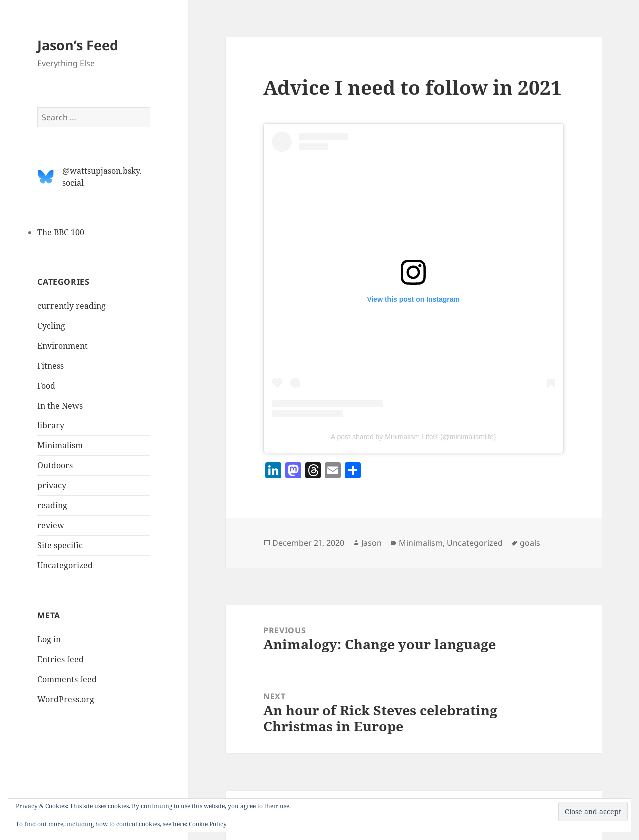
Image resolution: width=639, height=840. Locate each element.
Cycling (51, 326)
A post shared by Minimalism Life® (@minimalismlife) (413, 437)
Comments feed (67, 679)
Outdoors (55, 465)
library (51, 425)
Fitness (51, 366)
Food (46, 386)
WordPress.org (66, 699)
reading (52, 505)
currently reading (72, 306)
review (51, 525)
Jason (372, 543)
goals (530, 543)
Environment (63, 346)
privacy (52, 485)
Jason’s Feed (78, 45)
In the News (60, 406)
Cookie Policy (208, 824)
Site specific (60, 545)
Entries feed (61, 659)
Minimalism (60, 445)
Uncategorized (65, 565)
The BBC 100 (61, 232)
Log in (49, 639)
